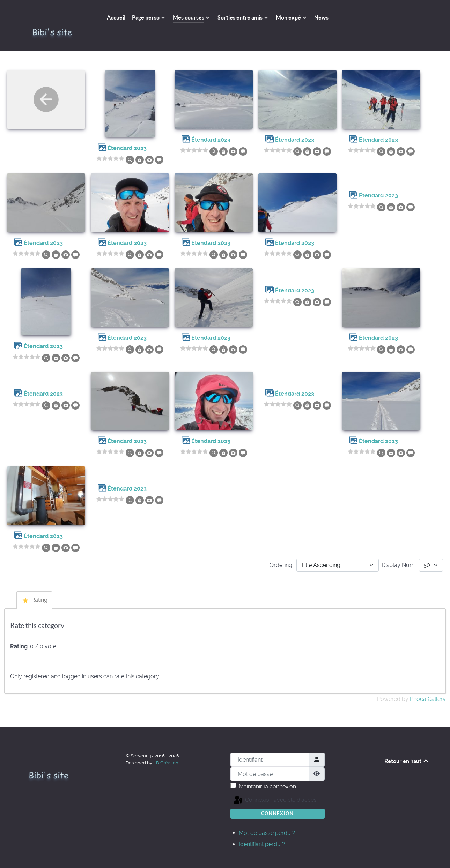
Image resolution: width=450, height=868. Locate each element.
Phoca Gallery (428, 683)
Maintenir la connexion (267, 771)
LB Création (166, 747)
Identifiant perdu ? (262, 828)
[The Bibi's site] (56, 17)
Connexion (277, 798)
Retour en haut (407, 745)
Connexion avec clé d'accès (240, 785)
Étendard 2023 (127, 132)
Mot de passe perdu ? (267, 817)
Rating (35, 584)
